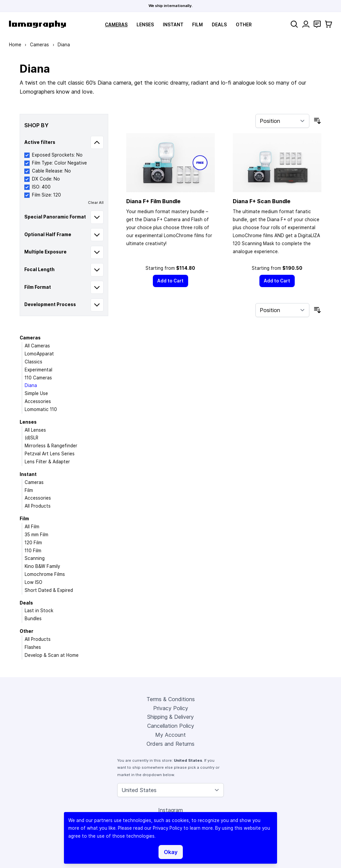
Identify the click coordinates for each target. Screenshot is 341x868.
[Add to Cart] (170, 281)
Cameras (116, 25)
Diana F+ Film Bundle (153, 201)
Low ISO (33, 582)
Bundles (33, 619)
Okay (171, 852)
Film (197, 25)
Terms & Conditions (171, 699)
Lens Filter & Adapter (47, 462)
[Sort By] (282, 121)
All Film (32, 527)
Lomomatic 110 (41, 409)
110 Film (33, 551)
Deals (219, 25)
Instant (173, 25)
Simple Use (36, 393)
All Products (38, 506)
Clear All (96, 203)
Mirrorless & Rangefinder (51, 446)
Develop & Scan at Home (52, 655)
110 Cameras (38, 378)
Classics (33, 362)
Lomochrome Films (45, 574)
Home (15, 45)
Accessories (38, 401)
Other (244, 25)
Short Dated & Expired (49, 590)
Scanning (35, 558)
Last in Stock (39, 611)
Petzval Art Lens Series (50, 454)
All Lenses (35, 430)
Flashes (33, 647)
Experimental (38, 370)
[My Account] (306, 24)
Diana (31, 385)
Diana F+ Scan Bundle (262, 201)
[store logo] (37, 24)
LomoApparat (39, 354)
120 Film (33, 543)
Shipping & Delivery (170, 717)
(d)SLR (31, 438)
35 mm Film (36, 535)
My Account (170, 735)
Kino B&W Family (42, 566)
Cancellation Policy (171, 726)
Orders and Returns (170, 744)
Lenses (145, 25)
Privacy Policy (171, 708)
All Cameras (37, 346)
